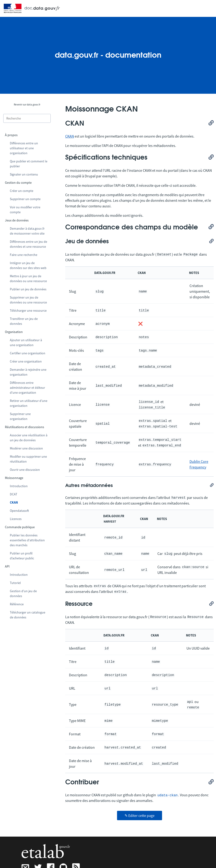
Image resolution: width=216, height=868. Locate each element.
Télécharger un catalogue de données (28, 615)
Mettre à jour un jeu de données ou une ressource (28, 279)
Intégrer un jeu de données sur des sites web (28, 265)
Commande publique (20, 527)
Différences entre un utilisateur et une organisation (24, 148)
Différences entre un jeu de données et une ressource (28, 244)
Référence (17, 604)
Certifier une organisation (28, 353)
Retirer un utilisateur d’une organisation (29, 403)
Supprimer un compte (25, 199)
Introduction (19, 486)
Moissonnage (14, 478)
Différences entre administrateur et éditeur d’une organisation (27, 388)
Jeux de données (17, 220)
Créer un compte (22, 191)
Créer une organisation (26, 361)
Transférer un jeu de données (24, 321)
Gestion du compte (18, 183)
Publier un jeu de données (28, 289)
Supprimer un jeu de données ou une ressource (28, 300)
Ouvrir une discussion (25, 470)
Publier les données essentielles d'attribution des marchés (27, 540)
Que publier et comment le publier (29, 164)
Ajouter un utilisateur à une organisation (26, 342)
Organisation (14, 332)
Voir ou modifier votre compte (25, 210)
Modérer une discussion (26, 448)
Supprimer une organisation (20, 416)
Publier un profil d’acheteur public (22, 556)
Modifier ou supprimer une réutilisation (28, 459)
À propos (11, 135)
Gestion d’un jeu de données (23, 593)
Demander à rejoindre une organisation (28, 372)
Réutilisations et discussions (25, 427)
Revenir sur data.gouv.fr (27, 105)
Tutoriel (15, 583)
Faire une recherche (24, 255)
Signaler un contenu (24, 174)
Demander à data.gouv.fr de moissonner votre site (27, 231)
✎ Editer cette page (140, 816)
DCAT (14, 494)
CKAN (14, 502)
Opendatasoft (19, 511)
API (7, 566)
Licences (16, 519)
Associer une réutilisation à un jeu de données (29, 438)
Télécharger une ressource (28, 311)
